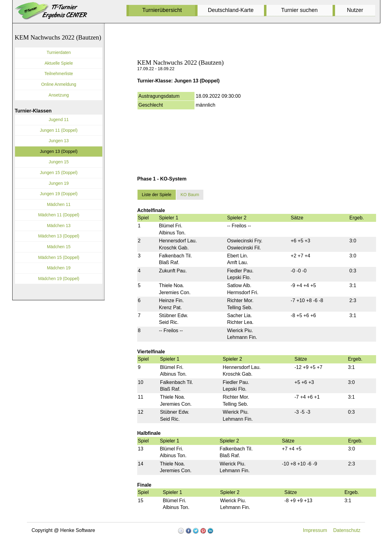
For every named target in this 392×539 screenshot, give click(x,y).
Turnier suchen (299, 10)
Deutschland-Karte (231, 10)
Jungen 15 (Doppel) (59, 173)
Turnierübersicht (162, 10)
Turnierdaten (59, 52)
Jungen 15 (59, 162)
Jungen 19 (59, 183)
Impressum (315, 530)
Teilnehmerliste (59, 74)
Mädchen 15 (59, 247)
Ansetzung (59, 95)
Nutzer (355, 10)
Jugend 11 (59, 120)
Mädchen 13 (59, 226)
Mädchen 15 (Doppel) (59, 257)
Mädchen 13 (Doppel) (59, 236)
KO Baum (190, 195)
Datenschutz (347, 530)
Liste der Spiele (157, 195)
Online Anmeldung (58, 84)
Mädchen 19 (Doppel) (59, 279)
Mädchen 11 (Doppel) (59, 215)
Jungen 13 (59, 141)
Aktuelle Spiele (59, 63)
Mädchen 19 (59, 268)
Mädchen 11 (59, 204)
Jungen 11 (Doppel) (59, 130)
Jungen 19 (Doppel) (59, 194)
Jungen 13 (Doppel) (59, 151)
